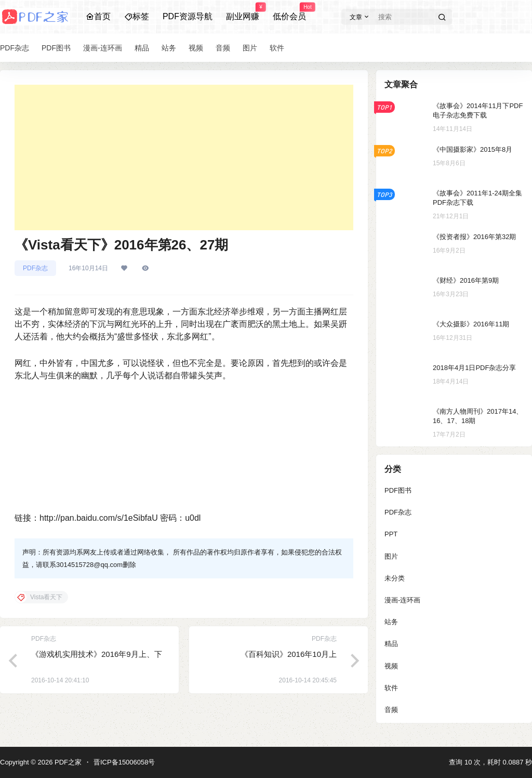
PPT (391, 534)
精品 (391, 644)
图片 (391, 556)
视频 (391, 666)
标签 (137, 16)
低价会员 (289, 12)
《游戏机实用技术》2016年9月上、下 (97, 654)
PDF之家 (67, 762)
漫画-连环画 (402, 600)
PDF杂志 (35, 268)
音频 (391, 710)
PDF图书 (398, 490)
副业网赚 (243, 12)
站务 (391, 622)
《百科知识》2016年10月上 (289, 654)
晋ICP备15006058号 (124, 762)
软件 (391, 688)
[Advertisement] (184, 157)
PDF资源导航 (188, 16)
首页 (98, 16)
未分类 (395, 578)
